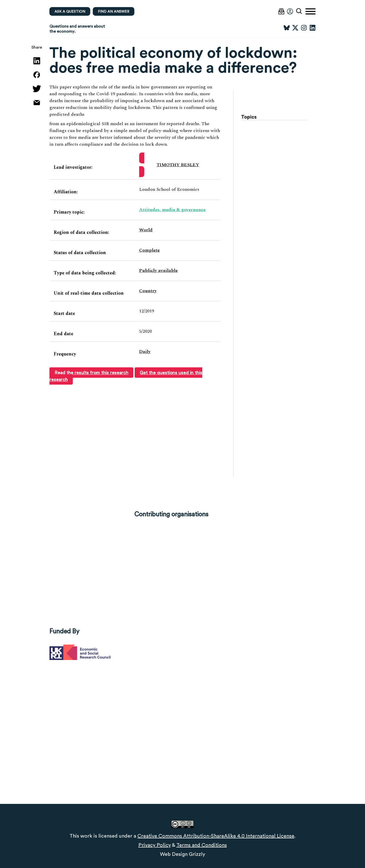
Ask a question (70, 11)
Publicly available (158, 270)
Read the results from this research (91, 373)
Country (148, 291)
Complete (149, 250)
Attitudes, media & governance (172, 210)
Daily (145, 352)
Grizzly (197, 854)
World (146, 230)
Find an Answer (114, 11)
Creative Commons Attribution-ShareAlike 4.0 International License (216, 836)
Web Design (174, 854)
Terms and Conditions (202, 845)
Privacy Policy (155, 845)
